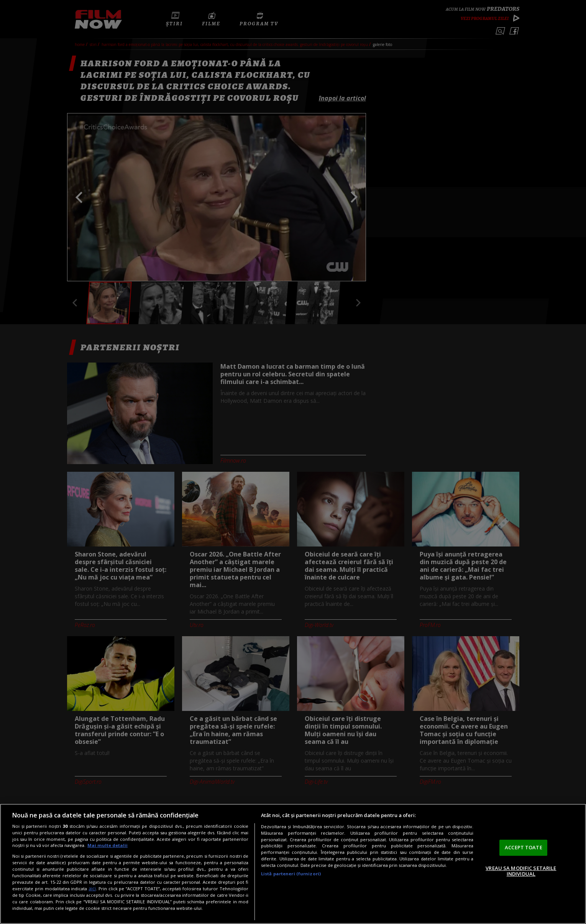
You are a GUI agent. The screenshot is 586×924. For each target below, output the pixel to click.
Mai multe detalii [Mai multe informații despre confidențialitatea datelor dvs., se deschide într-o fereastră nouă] (108, 845)
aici (92, 889)
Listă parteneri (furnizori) (291, 874)
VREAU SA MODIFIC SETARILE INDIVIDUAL (521, 871)
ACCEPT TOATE (524, 847)
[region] (293, 864)
